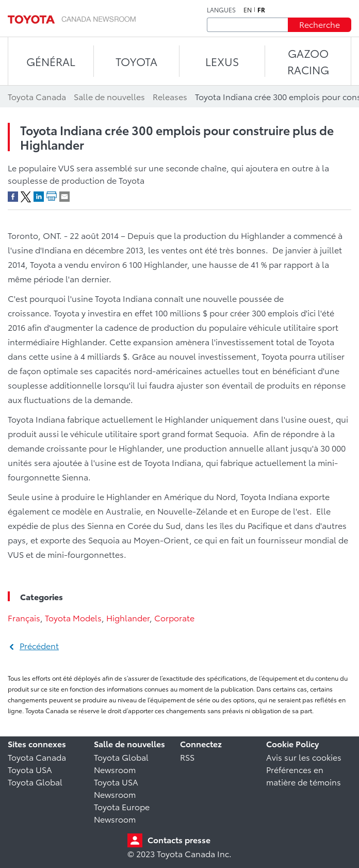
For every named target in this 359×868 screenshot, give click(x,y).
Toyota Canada (37, 757)
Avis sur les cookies (304, 757)
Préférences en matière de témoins (304, 775)
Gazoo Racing (308, 61)
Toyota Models (73, 617)
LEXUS (222, 61)
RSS (187, 757)
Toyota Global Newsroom (121, 763)
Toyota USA (30, 769)
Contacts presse (179, 839)
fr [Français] (261, 10)
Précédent (39, 645)
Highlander (128, 617)
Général (51, 61)
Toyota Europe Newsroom (122, 813)
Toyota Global (35, 782)
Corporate (174, 617)
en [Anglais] (248, 10)
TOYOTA (136, 61)
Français (24, 617)
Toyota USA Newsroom (116, 788)
